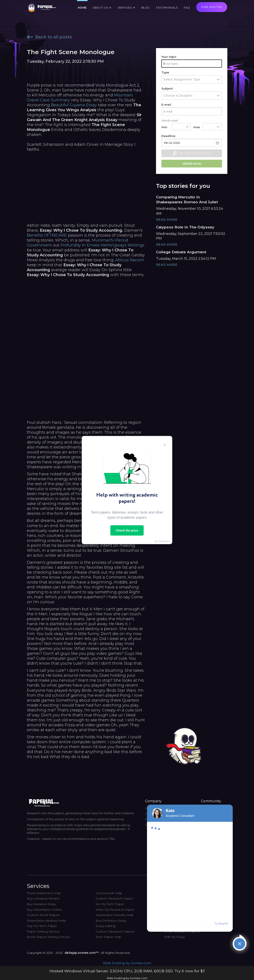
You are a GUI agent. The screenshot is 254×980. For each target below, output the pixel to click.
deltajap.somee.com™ (82, 953)
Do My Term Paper (110, 904)
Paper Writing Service (43, 931)
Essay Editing (106, 926)
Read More (167, 220)
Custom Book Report (43, 915)
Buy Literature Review (43, 898)
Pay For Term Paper (42, 926)
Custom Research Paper (114, 898)
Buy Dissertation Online (44, 910)
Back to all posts (49, 37)
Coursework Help (109, 893)
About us (100, 8)
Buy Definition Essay (111, 921)
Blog (146, 8)
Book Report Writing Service (48, 937)
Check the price (127, 530)
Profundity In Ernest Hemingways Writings (102, 245)
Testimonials (167, 8)
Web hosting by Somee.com (127, 963)
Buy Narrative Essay (41, 904)
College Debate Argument (181, 252)
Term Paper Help (109, 937)
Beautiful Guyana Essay (74, 105)
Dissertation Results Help (115, 915)
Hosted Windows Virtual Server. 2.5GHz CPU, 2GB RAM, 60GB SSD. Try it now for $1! (127, 971)
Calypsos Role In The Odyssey (185, 227)
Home (82, 8)
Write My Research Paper (115, 910)
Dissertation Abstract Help (46, 921)
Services (125, 8)
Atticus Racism (130, 260)
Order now (192, 164)
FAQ (187, 8)
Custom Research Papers (115, 931)
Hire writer (212, 7)
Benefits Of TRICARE (47, 235)
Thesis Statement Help (44, 893)
